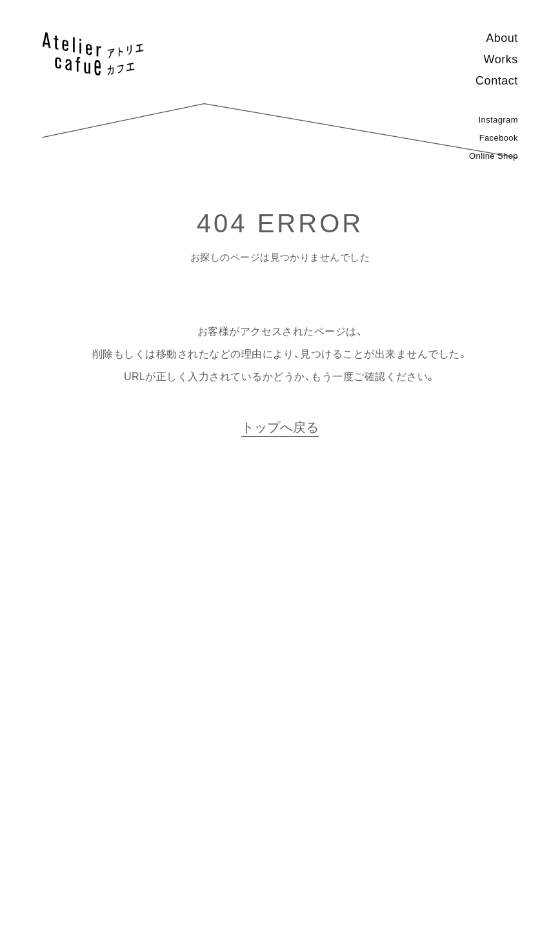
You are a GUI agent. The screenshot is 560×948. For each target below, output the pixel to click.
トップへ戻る (280, 428)
